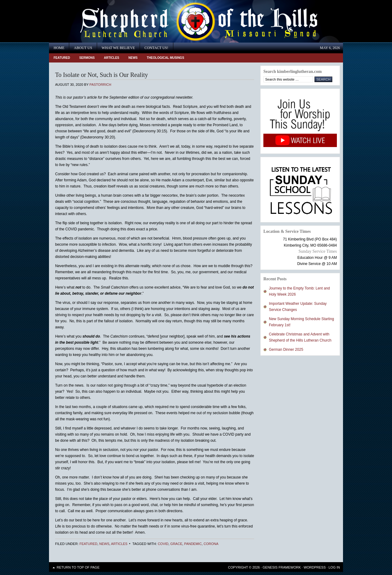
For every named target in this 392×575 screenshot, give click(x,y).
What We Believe (118, 48)
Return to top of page (78, 567)
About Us (83, 48)
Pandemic (193, 544)
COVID (163, 544)
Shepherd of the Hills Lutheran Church (104, 21)
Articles (111, 58)
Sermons (87, 58)
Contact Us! (156, 48)
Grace (176, 544)
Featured (62, 58)
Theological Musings (165, 58)
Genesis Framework (282, 567)
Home (59, 48)
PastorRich (100, 85)
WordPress (315, 567)
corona (211, 544)
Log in (334, 567)
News (133, 58)
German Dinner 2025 (286, 350)
